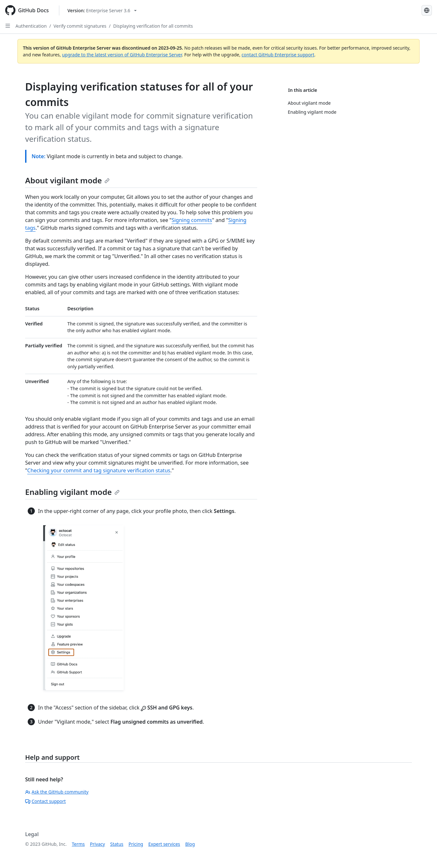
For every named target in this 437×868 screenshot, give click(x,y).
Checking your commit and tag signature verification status (99, 470)
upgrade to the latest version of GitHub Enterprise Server (122, 55)
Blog (190, 844)
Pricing (136, 844)
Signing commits (192, 220)
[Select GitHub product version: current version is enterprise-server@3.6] (102, 10)
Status (117, 844)
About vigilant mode (67, 180)
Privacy (97, 844)
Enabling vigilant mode (72, 492)
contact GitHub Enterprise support (278, 55)
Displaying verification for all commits (153, 26)
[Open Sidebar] (8, 26)
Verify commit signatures (80, 26)
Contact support (45, 801)
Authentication (31, 26)
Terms (78, 844)
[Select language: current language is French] (427, 10)
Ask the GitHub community (57, 792)
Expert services (164, 844)
